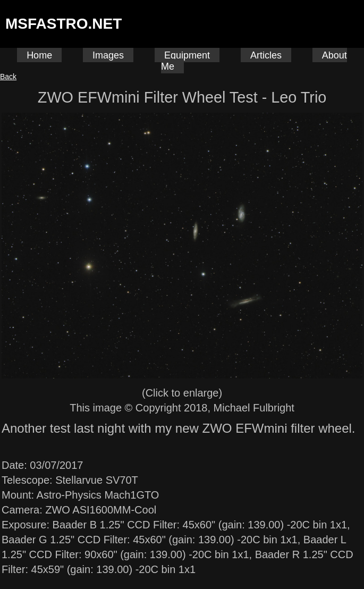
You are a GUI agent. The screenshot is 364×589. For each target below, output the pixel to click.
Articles (266, 55)
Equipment (187, 55)
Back (8, 77)
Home (39, 55)
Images (108, 55)
